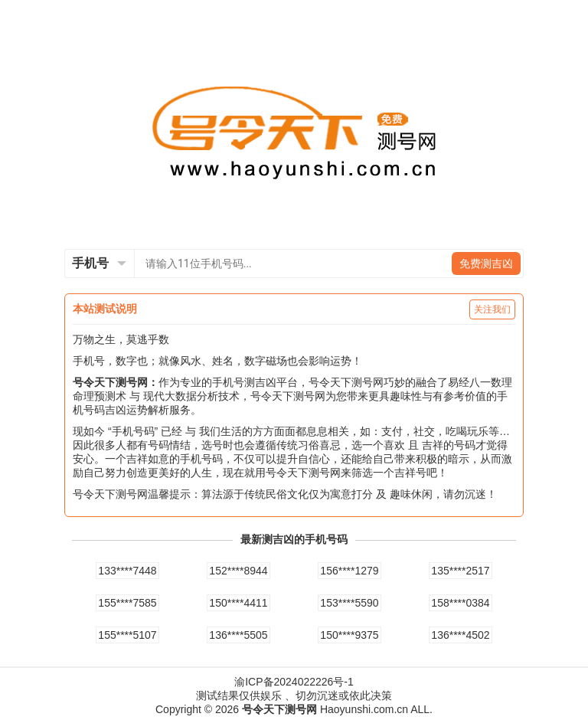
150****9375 (349, 635)
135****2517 (460, 571)
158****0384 (460, 603)
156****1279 (349, 571)
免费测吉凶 (486, 263)
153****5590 (349, 603)
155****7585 (127, 603)
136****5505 (238, 635)
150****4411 (238, 603)
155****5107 (127, 635)
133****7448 (127, 571)
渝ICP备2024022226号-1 (294, 682)
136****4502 (460, 635)
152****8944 (238, 571)
